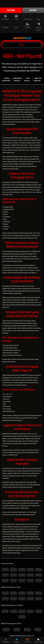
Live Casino (28, 17)
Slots (16, 17)
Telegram (17, 641)
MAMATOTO (17, 636)
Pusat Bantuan (27, 79)
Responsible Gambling (17, 79)
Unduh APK (38, 641)
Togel (39, 17)
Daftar (11, 10)
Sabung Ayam (39, 27)
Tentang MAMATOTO (6, 79)
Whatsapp (6, 641)
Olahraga (5, 25)
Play (28, 38)
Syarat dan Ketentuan (38, 79)
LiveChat (27, 641)
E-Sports (28, 25)
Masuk (33, 10)
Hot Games (6, 17)
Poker (16, 25)
